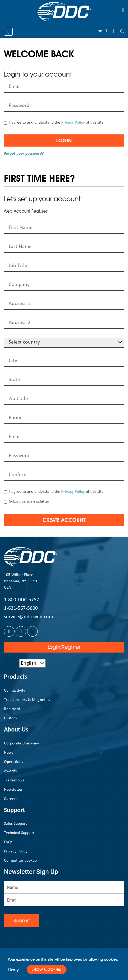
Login (64, 140)
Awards (10, 771)
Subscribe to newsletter (29, 501)
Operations (13, 762)
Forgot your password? (24, 154)
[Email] (64, 900)
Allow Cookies (47, 969)
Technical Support (19, 833)
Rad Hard (12, 709)
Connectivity (15, 691)
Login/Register (64, 647)
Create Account (64, 520)
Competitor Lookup (20, 861)
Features (39, 211)
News (9, 753)
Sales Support (15, 824)
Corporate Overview (21, 743)
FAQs (8, 842)
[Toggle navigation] (123, 10)
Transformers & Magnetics (27, 700)
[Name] (64, 887)
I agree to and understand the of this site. (57, 123)
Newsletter (13, 790)
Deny (13, 970)
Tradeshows (14, 780)
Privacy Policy (73, 123)
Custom (10, 718)
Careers (11, 799)
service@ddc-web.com (29, 617)
